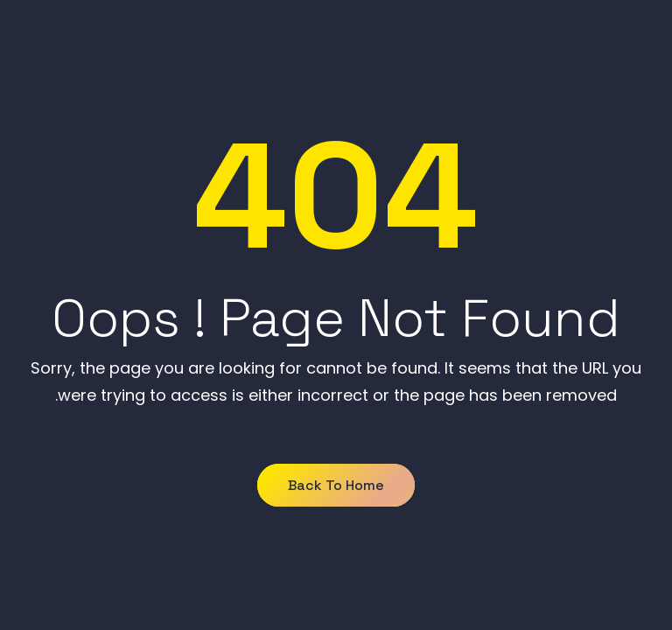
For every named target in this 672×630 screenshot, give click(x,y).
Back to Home (336, 485)
